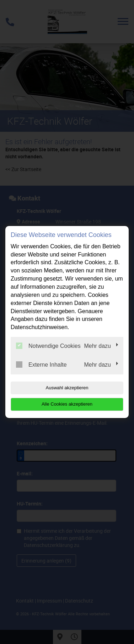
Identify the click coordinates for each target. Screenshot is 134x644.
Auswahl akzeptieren (67, 388)
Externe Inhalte (41, 365)
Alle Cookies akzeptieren (67, 404)
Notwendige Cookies (48, 346)
